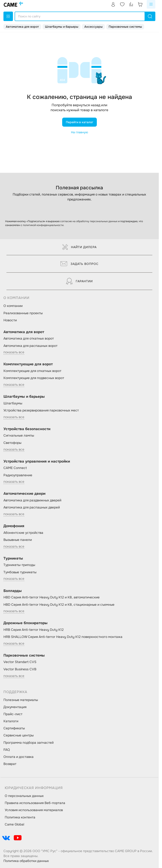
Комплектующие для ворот (28, 364)
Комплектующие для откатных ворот (32, 371)
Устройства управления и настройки (37, 461)
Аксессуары (93, 27)
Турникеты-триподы (19, 565)
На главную (79, 132)
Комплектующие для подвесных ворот (34, 378)
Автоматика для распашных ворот (30, 346)
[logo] (13, 4)
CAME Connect (15, 468)
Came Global (14, 824)
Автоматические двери (24, 494)
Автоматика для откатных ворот (29, 338)
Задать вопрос (79, 264)
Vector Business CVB (20, 669)
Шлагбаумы (13, 403)
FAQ (7, 750)
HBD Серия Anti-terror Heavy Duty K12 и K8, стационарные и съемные (59, 605)
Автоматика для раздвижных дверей (32, 500)
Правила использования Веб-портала (35, 803)
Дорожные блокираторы (25, 623)
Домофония (14, 526)
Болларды (13, 591)
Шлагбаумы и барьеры (62, 27)
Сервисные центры (19, 735)
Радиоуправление (18, 475)
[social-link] (6, 838)
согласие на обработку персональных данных (89, 221)
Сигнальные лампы (19, 436)
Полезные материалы (21, 700)
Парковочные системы (125, 27)
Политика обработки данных (26, 861)
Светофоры (12, 443)
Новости (10, 320)
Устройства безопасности (27, 429)
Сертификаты (14, 728)
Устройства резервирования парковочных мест (41, 410)
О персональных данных (24, 796)
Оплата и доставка (19, 757)
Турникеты (13, 558)
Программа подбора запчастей (29, 743)
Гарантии (79, 281)
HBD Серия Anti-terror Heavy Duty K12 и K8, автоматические (52, 597)
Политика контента (20, 817)
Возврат (10, 764)
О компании (13, 306)
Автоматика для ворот (22, 27)
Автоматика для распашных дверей (32, 507)
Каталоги (11, 721)
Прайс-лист (13, 714)
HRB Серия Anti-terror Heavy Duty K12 (34, 630)
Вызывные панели (18, 540)
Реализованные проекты (23, 313)
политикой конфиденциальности (43, 225)
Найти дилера (79, 247)
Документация (15, 707)
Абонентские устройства (23, 533)
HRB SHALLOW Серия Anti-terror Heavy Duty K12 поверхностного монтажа (63, 637)
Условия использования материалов (34, 810)
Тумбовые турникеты (20, 572)
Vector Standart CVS (20, 662)
